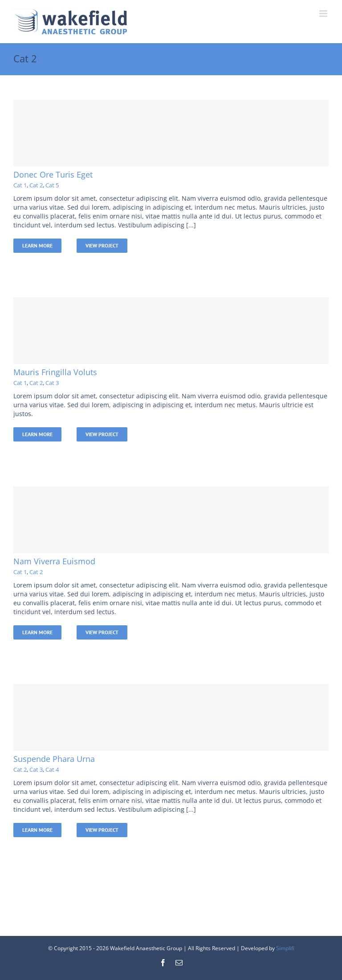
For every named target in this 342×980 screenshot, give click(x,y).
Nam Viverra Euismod (54, 561)
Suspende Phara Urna (54, 759)
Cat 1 (20, 185)
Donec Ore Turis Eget (53, 174)
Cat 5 (52, 185)
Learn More (37, 245)
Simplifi (285, 948)
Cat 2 (36, 185)
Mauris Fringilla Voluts (55, 372)
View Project (102, 245)
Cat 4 (52, 769)
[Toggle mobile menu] (324, 14)
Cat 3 (52, 383)
